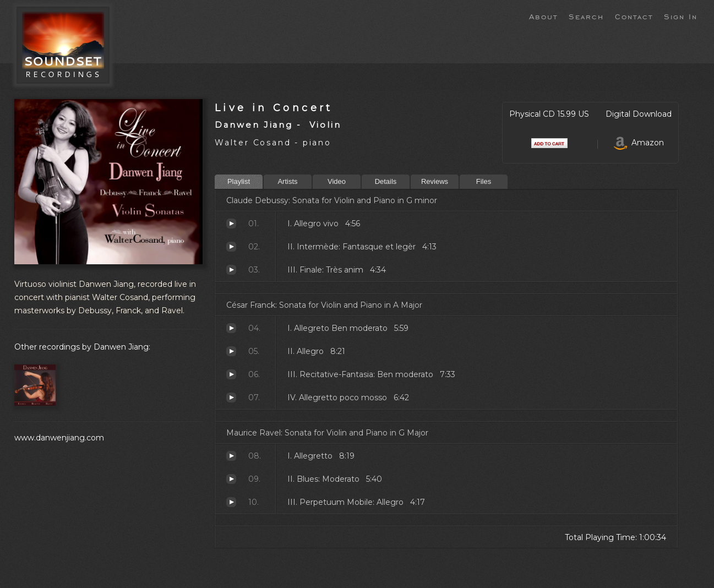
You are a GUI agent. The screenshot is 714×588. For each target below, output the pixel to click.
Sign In (681, 16)
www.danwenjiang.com (59, 438)
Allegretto (231, 456)
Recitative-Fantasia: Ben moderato (231, 374)
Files (484, 181)
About (543, 16)
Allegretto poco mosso (231, 398)
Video (337, 181)
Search (586, 16)
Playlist (239, 181)
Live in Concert (274, 108)
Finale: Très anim (231, 270)
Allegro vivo (231, 224)
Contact (634, 16)
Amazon (639, 143)
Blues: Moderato (231, 479)
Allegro (231, 351)
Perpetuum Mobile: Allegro (231, 502)
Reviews (435, 181)
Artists (287, 181)
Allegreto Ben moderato (231, 328)
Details (386, 181)
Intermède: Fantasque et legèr (231, 247)
